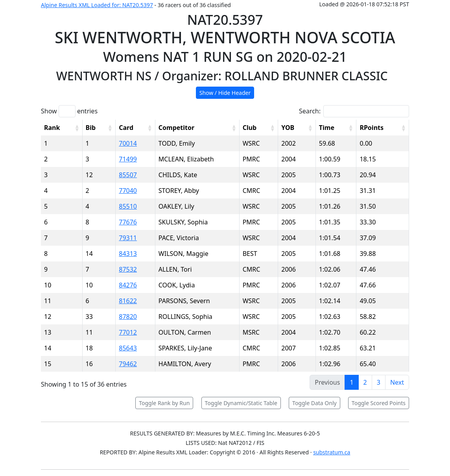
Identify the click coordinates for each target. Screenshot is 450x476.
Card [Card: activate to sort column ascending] (126, 128)
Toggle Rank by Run (164, 403)
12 (48, 317)
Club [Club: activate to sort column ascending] (250, 128)
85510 (128, 206)
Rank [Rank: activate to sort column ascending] (52, 128)
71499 (128, 159)
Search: (354, 111)
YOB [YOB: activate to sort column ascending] (288, 128)
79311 (128, 238)
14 (48, 348)
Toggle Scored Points (379, 403)
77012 (128, 332)
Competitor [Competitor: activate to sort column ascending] (176, 128)
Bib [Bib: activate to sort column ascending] (91, 128)
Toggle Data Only (314, 403)
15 (48, 364)
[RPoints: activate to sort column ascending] (383, 128)
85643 (128, 348)
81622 (128, 301)
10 (48, 285)
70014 (128, 143)
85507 (128, 175)
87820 (128, 317)
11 (48, 301)
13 (48, 332)
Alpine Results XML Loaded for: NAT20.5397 (97, 5)
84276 (128, 285)
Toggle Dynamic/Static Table (241, 403)
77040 (128, 191)
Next (397, 382)
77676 (128, 222)
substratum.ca (332, 452)
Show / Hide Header (225, 93)
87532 (128, 269)
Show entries (69, 111)
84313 (128, 254)
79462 (128, 364)
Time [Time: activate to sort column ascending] (327, 128)
